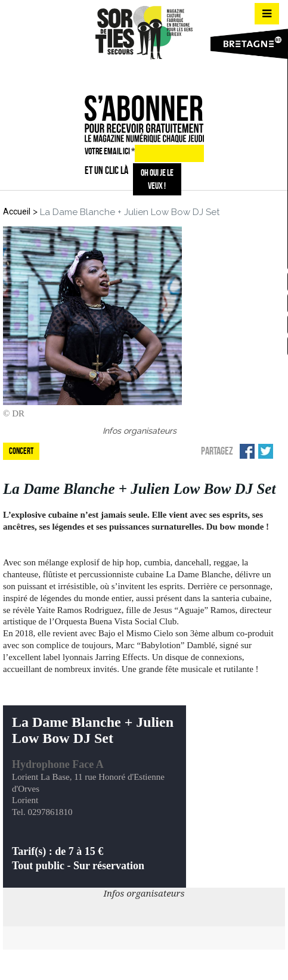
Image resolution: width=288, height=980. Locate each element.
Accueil (17, 211)
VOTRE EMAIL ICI (110, 151)
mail (163, 74)
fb (121, 74)
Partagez (217, 451)
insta (142, 74)
